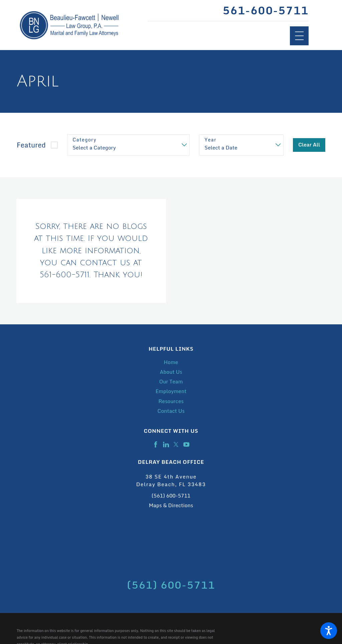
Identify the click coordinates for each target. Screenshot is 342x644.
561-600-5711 (266, 11)
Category (84, 140)
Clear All (309, 145)
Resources (171, 401)
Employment (171, 391)
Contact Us (171, 411)
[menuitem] (171, 362)
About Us (171, 372)
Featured (31, 145)
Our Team (171, 382)
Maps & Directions (171, 505)
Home (171, 362)
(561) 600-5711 (171, 496)
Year (210, 140)
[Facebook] (156, 444)
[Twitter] (176, 444)
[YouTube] (186, 444)
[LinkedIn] (166, 444)
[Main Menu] (299, 36)
